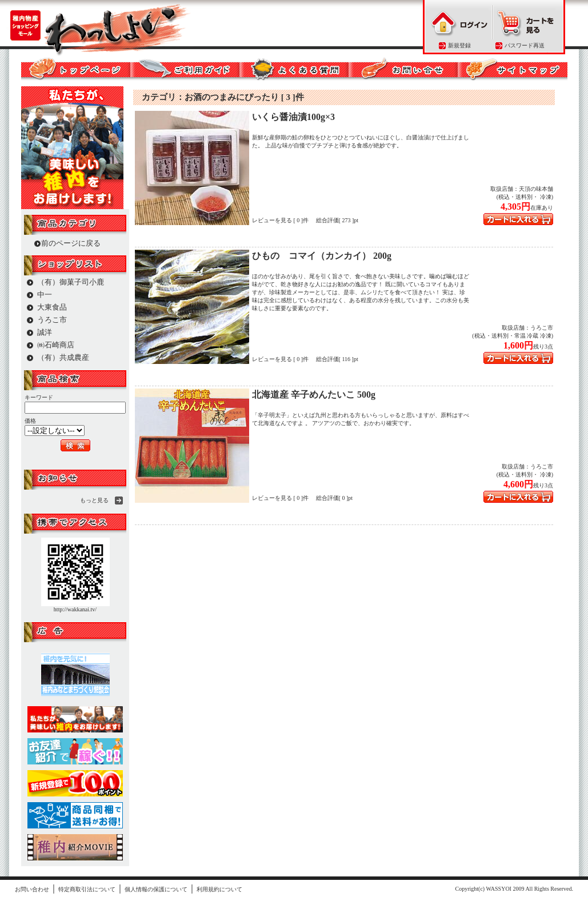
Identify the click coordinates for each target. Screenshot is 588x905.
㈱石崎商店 (56, 345)
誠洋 (45, 332)
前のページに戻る (71, 243)
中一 (45, 295)
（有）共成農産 (63, 357)
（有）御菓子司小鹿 (71, 282)
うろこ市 (52, 320)
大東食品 (52, 307)
